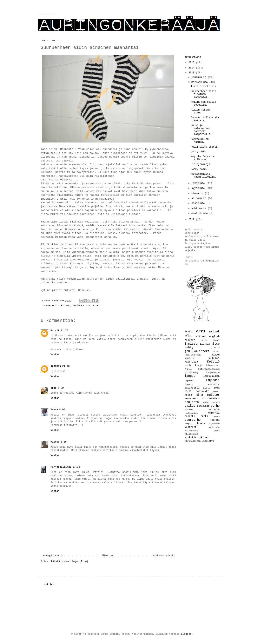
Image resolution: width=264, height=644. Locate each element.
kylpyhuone (213, 373)
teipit (188, 424)
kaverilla (191, 362)
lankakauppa (212, 376)
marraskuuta (200, 82)
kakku (216, 355)
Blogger (186, 634)
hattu (204, 340)
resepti (190, 416)
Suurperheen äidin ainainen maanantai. (203, 94)
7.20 (61, 388)
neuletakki (191, 399)
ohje (206, 402)
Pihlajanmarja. (201, 164)
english (214, 337)
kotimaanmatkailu (209, 369)
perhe (215, 406)
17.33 (76, 467)
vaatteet (191, 427)
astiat (214, 332)
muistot (213, 395)
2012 (192, 220)
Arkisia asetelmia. (204, 86)
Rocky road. (199, 169)
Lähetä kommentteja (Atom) (70, 562)
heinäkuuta (200, 198)
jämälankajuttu (193, 355)
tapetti (215, 420)
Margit (55, 331)
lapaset (189, 381)
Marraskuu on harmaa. (200, 141)
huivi (216, 340)
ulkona (200, 424)
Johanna (56, 366)
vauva (217, 431)
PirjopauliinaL (61, 467)
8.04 (62, 410)
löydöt (189, 391)
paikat (190, 406)
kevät (188, 365)
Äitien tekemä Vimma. (200, 111)
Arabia (189, 332)
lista (207, 388)
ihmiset (191, 344)
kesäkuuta (199, 203)
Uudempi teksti (52, 556)
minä (200, 395)
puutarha (214, 410)
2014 (192, 68)
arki (61, 306)
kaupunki (214, 358)
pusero (189, 410)
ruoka (204, 416)
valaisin (214, 427)
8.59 (64, 442)
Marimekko (202, 391)
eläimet (201, 337)
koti (188, 369)
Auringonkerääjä (47, 14)
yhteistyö (208, 441)
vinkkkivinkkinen (196, 438)
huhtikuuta (200, 208)
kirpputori (213, 365)
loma (217, 388)
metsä (188, 395)
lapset (213, 380)
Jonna (56, 301)
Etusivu (107, 556)
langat (190, 376)
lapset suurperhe (202, 384)
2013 (192, 73)
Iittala (205, 344)
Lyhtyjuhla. (199, 152)
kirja (199, 365)
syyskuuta (199, 188)
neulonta (78, 306)
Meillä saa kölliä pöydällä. (203, 104)
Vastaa (55, 355)
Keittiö (213, 362)
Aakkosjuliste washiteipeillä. (203, 175)
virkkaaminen (193, 441)
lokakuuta (199, 183)
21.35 (64, 331)
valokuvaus (191, 431)
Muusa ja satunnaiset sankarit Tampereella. (201, 130)
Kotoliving (191, 373)
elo (68, 306)
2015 (192, 63)
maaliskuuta (200, 213)
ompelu (216, 402)
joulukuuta (200, 77)
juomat (216, 351)
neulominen (211, 398)
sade (54, 388)
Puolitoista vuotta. (205, 147)
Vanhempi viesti (164, 556)
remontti (214, 413)
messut (216, 391)
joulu (215, 347)
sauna (217, 416)
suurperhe (92, 306)
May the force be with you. (203, 158)
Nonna (54, 410)
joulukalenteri (197, 351)
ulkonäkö (214, 424)
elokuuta (198, 193)
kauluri (189, 358)
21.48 (66, 366)
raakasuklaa (191, 413)
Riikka (55, 442)
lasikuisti (192, 388)
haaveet (190, 340)
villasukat (191, 434)
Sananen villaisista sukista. (205, 119)
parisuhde (203, 406)
